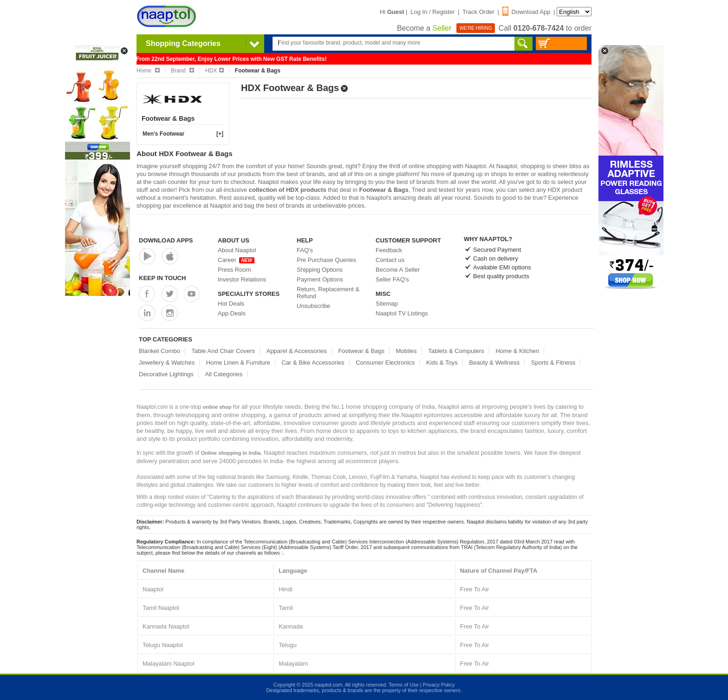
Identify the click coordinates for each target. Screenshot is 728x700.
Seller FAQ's (392, 279)
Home (148, 71)
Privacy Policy (439, 685)
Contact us (390, 260)
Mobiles (406, 351)
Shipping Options (320, 270)
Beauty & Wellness (494, 363)
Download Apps (166, 240)
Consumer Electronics (385, 363)
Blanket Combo (159, 351)
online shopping (430, 166)
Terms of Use (404, 685)
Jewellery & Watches (167, 363)
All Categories (224, 374)
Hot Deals (231, 304)
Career (236, 260)
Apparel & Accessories (297, 351)
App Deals (232, 313)
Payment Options (320, 279)
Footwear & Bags (361, 351)
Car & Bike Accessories (313, 363)
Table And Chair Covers (224, 351)
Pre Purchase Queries (326, 260)
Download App (526, 12)
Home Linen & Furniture (238, 363)
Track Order (478, 12)
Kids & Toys (442, 363)
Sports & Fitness (553, 363)
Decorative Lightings (166, 374)
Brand (182, 71)
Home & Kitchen (517, 351)
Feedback (389, 250)
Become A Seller (398, 270)
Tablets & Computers (456, 351)
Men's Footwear (163, 134)
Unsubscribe (313, 306)
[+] (220, 134)
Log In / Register (432, 12)
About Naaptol (237, 250)
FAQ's (305, 250)
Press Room (234, 270)
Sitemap (387, 304)
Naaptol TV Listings (402, 313)
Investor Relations (242, 279)
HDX (214, 71)
